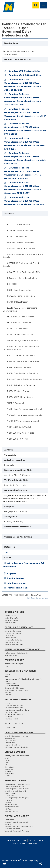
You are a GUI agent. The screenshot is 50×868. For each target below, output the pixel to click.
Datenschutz (36, 840)
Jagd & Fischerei (10, 740)
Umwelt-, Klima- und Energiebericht (17, 756)
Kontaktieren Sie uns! (18, 588)
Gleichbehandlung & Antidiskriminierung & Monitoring (23, 679)
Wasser (7, 776)
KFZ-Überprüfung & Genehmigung (17, 798)
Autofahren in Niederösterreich (15, 791)
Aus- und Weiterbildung (13, 631)
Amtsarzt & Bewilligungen (14, 705)
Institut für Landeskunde (13, 640)
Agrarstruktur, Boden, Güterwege (16, 736)
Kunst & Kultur (10, 727)
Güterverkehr (9, 796)
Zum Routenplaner (16, 578)
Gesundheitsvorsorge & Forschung (17, 710)
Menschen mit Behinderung (14, 688)
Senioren (8, 692)
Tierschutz (8, 695)
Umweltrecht (9, 771)
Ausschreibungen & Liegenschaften (17, 822)
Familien (7, 675)
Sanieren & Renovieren (12, 620)
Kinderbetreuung (11, 684)
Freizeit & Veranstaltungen (14, 664)
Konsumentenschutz (12, 686)
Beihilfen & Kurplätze (12, 719)
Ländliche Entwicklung (12, 745)
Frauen (7, 677)
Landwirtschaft (10, 743)
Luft (6, 765)
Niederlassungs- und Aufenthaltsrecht (18, 690)
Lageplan (12, 574)
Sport (6, 666)
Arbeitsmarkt (9, 820)
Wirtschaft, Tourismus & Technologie (17, 831)
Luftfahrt (8, 802)
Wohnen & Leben (10, 622)
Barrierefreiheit (16, 840)
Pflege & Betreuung (11, 712)
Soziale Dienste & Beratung (14, 714)
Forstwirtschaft (10, 738)
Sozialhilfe (8, 717)
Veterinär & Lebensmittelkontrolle (16, 747)
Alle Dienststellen (16, 583)
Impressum (19, 843)
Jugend (7, 681)
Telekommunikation (11, 655)
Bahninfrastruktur (11, 793)
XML (6, 552)
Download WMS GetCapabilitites (23, 75)
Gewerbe (8, 824)
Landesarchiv (9, 635)
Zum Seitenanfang (38, 598)
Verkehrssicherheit (11, 811)
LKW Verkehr (9, 800)
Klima (6, 762)
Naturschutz (9, 769)
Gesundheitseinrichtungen (14, 708)
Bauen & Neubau (10, 616)
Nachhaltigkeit (9, 767)
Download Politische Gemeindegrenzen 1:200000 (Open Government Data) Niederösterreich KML (25, 201)
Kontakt (33, 843)
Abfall (7, 758)
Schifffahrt (8, 809)
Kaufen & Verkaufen (11, 618)
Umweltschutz (9, 774)
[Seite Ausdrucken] (4, 864)
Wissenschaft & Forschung (14, 644)
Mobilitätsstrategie (11, 804)
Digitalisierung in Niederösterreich (16, 653)
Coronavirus (9, 703)
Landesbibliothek (11, 638)
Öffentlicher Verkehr (12, 807)
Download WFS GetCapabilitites (22, 71)
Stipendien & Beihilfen (12, 642)
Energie (7, 760)
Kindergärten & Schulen (13, 633)
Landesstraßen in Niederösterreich (17, 789)
